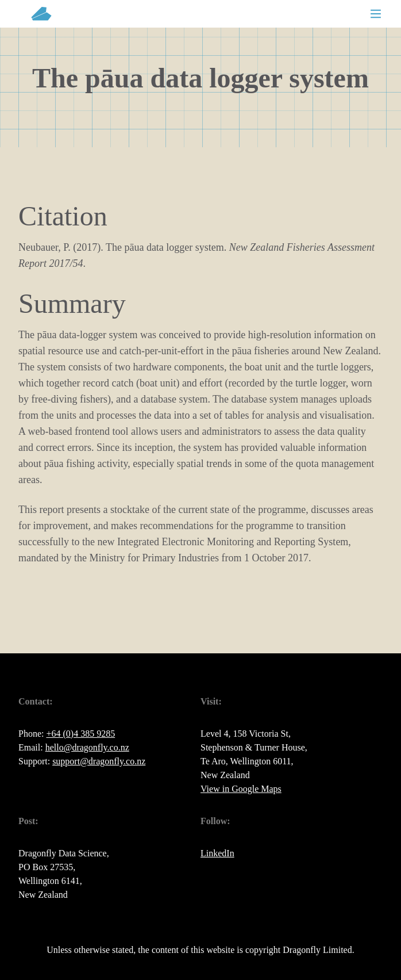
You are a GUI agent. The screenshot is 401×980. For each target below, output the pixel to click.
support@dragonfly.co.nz (99, 761)
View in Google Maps (241, 789)
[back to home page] (41, 14)
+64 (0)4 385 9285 (80, 734)
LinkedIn (217, 853)
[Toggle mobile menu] (376, 14)
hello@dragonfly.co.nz (87, 747)
